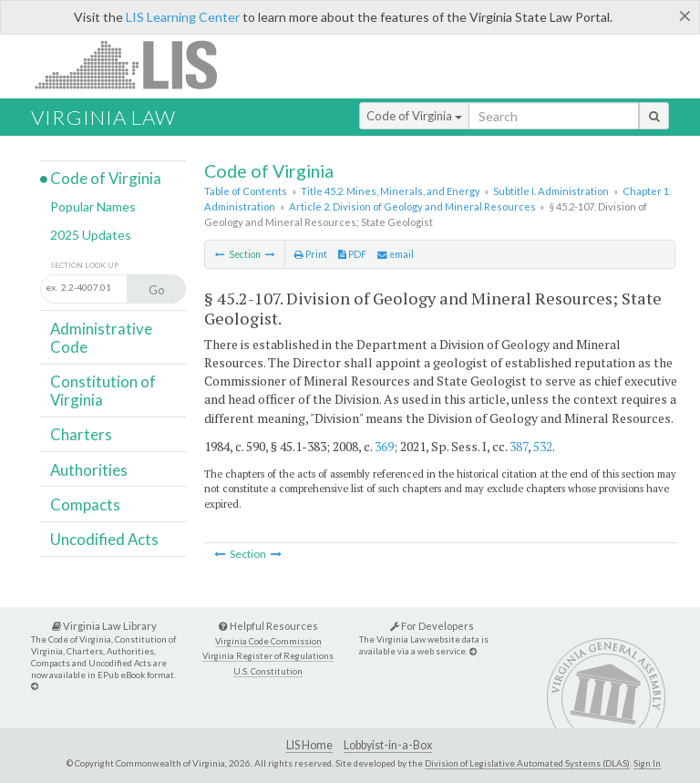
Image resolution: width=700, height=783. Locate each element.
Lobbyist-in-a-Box (388, 745)
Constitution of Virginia (103, 391)
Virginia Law (103, 117)
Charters (81, 434)
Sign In (647, 763)
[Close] (685, 15)
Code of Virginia (414, 116)
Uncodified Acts (104, 539)
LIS (136, 64)
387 (519, 446)
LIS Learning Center (183, 17)
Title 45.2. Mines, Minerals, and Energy (391, 191)
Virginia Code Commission (268, 641)
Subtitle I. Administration (551, 191)
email (396, 254)
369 (384, 446)
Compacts (85, 505)
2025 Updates (91, 235)
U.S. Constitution (268, 671)
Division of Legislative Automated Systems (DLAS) (527, 763)
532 (543, 446)
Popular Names (93, 206)
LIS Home (309, 745)
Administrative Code (101, 338)
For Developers (432, 626)
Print (311, 254)
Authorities (89, 470)
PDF (352, 254)
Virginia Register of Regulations (268, 656)
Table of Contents (246, 191)
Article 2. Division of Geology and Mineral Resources (412, 206)
